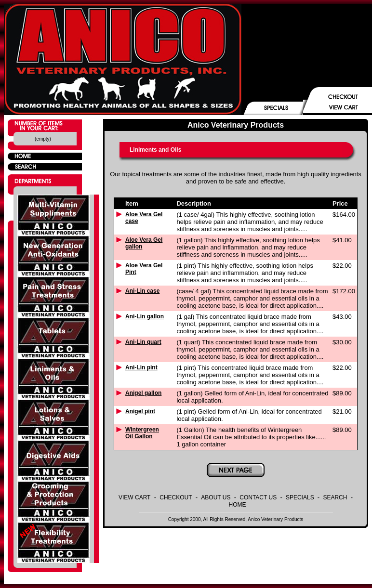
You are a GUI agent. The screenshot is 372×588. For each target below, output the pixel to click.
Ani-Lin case (142, 291)
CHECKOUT (176, 497)
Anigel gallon (143, 393)
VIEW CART (134, 497)
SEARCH (335, 497)
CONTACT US (258, 497)
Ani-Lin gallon (145, 316)
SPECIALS (300, 497)
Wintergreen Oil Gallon (142, 433)
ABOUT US (216, 497)
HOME (238, 505)
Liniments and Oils (155, 150)
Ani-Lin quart (143, 342)
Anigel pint (140, 411)
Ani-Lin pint (141, 367)
